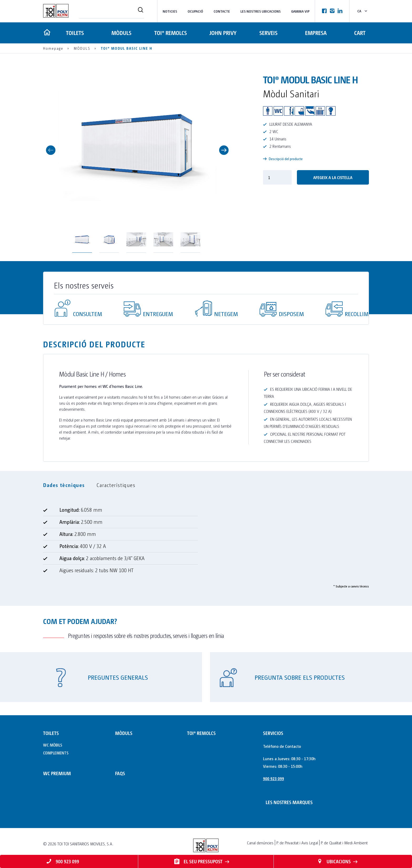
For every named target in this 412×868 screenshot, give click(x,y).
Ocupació (195, 11)
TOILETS (74, 33)
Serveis (267, 33)
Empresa (315, 33)
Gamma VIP (300, 11)
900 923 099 (274, 778)
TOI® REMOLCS (170, 33)
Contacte (222, 11)
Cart (360, 33)
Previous (51, 150)
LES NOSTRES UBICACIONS (261, 11)
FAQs (120, 773)
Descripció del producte (283, 159)
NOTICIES (170, 11)
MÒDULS (121, 33)
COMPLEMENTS (56, 753)
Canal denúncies (260, 843)
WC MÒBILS (53, 745)
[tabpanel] (206, 542)
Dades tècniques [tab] (64, 485)
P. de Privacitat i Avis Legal (297, 843)
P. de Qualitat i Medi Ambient (344, 843)
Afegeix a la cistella (333, 177)
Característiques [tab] (116, 485)
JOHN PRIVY (222, 33)
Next (224, 150)
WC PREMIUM (57, 773)
